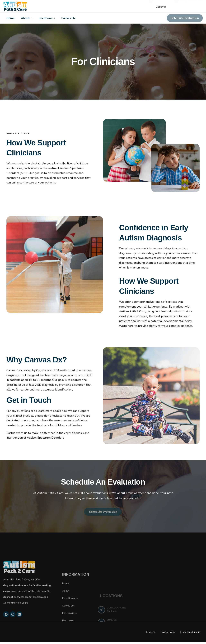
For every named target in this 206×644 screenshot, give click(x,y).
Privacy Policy (168, 634)
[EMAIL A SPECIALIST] (176, 5)
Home (10, 18)
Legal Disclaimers (190, 634)
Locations (43, 18)
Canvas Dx (63, 18)
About (24, 18)
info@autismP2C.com (192, 6)
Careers (151, 634)
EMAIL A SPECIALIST (189, 3)
